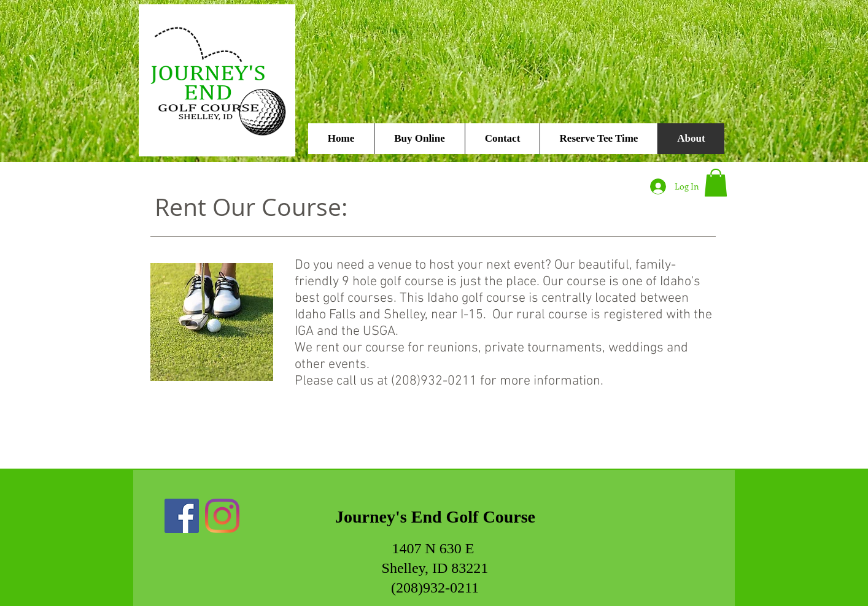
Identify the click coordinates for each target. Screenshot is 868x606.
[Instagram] (222, 516)
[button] (716, 182)
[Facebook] (182, 516)
